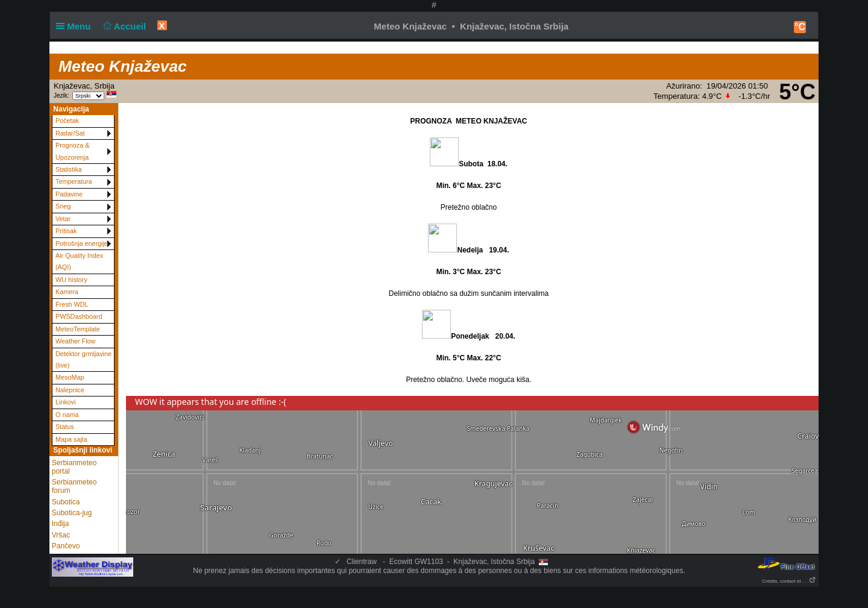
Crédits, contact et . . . (789, 581)
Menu (76, 26)
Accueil (124, 26)
